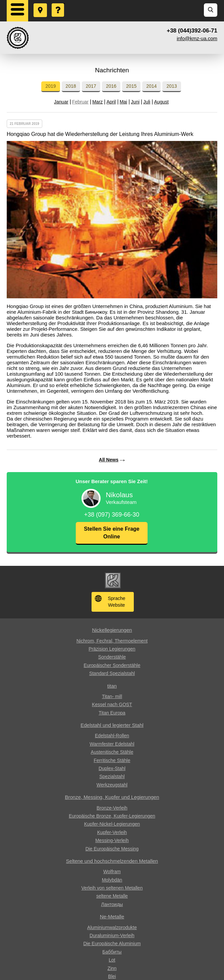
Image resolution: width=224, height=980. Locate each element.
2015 (131, 86)
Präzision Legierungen (112, 649)
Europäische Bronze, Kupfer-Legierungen (112, 816)
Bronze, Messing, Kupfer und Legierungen (112, 797)
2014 (151, 86)
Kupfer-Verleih (112, 832)
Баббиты (112, 952)
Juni (135, 102)
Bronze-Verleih (112, 808)
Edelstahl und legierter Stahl (112, 725)
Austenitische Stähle (112, 752)
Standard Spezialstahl (112, 673)
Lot (112, 960)
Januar (61, 102)
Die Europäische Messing (112, 849)
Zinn (112, 968)
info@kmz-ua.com (197, 38)
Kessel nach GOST (112, 704)
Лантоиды (112, 904)
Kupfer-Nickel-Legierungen (112, 824)
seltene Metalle (112, 896)
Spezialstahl (112, 776)
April (111, 102)
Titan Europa (112, 713)
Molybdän (112, 880)
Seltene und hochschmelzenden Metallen (112, 861)
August (161, 102)
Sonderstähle (112, 657)
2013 (172, 86)
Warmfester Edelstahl (112, 744)
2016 (111, 86)
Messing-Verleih (112, 840)
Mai (124, 102)
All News (109, 460)
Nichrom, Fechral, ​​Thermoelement (112, 641)
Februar (80, 102)
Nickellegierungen (112, 630)
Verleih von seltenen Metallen (112, 888)
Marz (97, 102)
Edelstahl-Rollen (112, 736)
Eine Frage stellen (58, 4)
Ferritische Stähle (112, 760)
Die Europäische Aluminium (112, 944)
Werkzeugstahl (112, 785)
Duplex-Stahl (112, 768)
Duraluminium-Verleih (112, 935)
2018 (71, 86)
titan (112, 686)
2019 (50, 86)
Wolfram (112, 872)
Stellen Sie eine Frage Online (111, 533)
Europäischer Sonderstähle (112, 665)
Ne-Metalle (112, 917)
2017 (91, 86)
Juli (147, 102)
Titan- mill (112, 696)
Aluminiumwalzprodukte (112, 927)
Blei (112, 976)
